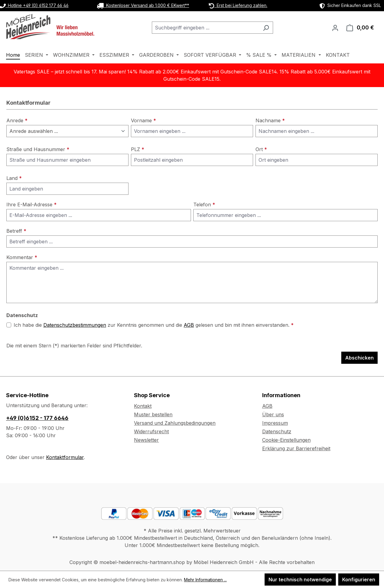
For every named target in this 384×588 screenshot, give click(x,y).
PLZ (138, 149)
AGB (189, 325)
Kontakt (143, 406)
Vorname (144, 120)
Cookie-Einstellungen (286, 440)
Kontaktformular (65, 457)
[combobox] (205, 28)
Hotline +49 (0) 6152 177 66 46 (34, 5)
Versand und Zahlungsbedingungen (175, 423)
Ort (261, 149)
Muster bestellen (153, 414)
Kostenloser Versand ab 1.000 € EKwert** (143, 5)
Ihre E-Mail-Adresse (32, 204)
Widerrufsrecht (151, 431)
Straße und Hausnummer (38, 149)
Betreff (16, 231)
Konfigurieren (359, 580)
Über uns (273, 414)
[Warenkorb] (360, 28)
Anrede (17, 120)
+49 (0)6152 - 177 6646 (37, 418)
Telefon (204, 204)
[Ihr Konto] (335, 28)
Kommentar (22, 257)
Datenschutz (277, 431)
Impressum (275, 423)
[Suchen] (266, 28)
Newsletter (146, 440)
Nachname (270, 120)
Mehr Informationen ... (205, 580)
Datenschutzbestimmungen (75, 325)
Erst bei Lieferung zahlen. (238, 5)
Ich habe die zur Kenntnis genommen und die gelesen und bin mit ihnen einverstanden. (154, 325)
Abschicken (359, 358)
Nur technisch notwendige (300, 580)
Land (14, 178)
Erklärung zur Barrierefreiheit (296, 448)
